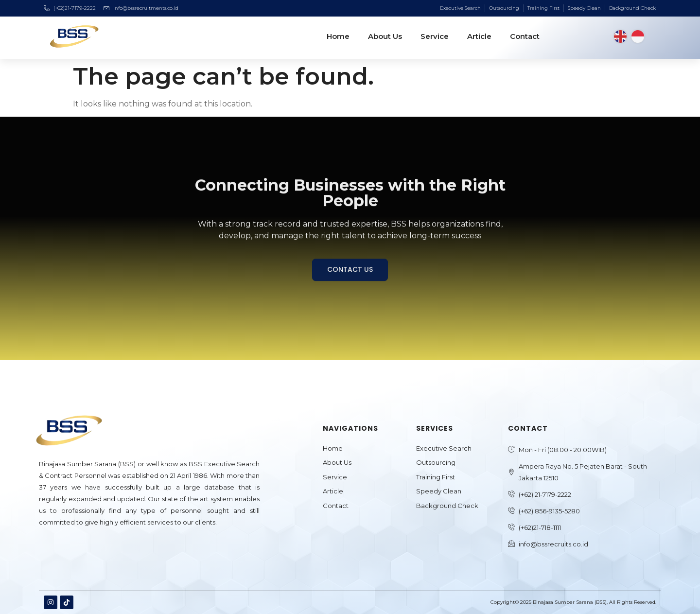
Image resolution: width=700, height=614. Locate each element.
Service (435, 36)
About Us (385, 36)
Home (338, 36)
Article (479, 36)
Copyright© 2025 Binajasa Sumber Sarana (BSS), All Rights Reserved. (573, 602)
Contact (525, 36)
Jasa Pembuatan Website (77, 548)
